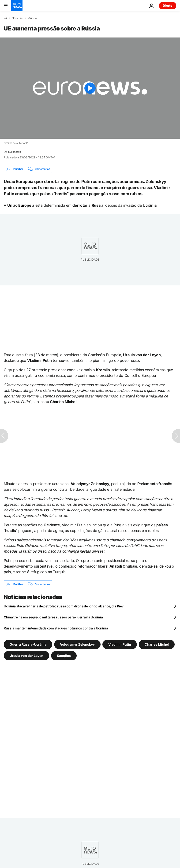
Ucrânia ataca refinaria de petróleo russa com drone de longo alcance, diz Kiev (64, 606)
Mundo (32, 18)
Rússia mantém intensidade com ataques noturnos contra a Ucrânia (56, 628)
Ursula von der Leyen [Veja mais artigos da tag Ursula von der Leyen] (26, 656)
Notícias (17, 18)
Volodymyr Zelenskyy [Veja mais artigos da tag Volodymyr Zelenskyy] (77, 644)
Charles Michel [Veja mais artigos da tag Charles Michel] (157, 644)
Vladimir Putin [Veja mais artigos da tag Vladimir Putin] (120, 644)
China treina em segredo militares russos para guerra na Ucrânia (53, 617)
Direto (168, 6)
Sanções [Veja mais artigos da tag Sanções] (64, 656)
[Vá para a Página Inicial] (17, 6)
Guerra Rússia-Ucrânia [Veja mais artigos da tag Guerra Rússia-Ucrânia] (28, 644)
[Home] (5, 18)
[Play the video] (90, 88)
